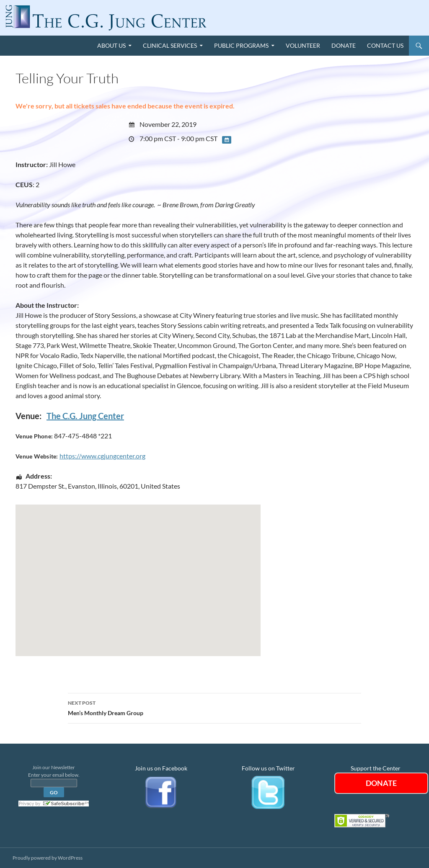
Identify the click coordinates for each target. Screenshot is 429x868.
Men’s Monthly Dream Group (214, 707)
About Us (111, 45)
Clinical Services (170, 45)
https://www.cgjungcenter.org (102, 456)
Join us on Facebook (161, 768)
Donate (344, 45)
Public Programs (241, 45)
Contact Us (385, 45)
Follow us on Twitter (268, 768)
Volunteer (303, 45)
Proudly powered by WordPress (48, 858)
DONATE (381, 783)
